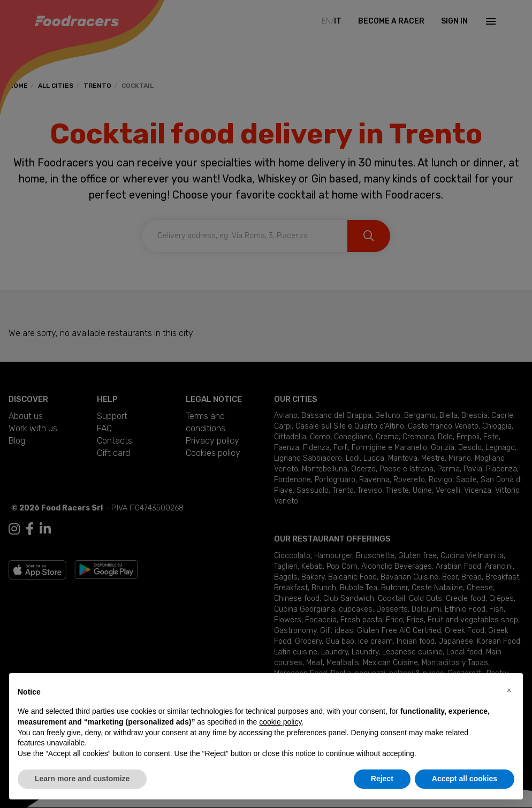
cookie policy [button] (280, 722)
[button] (509, 690)
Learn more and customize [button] (82, 779)
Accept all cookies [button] (465, 779)
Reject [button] (382, 779)
